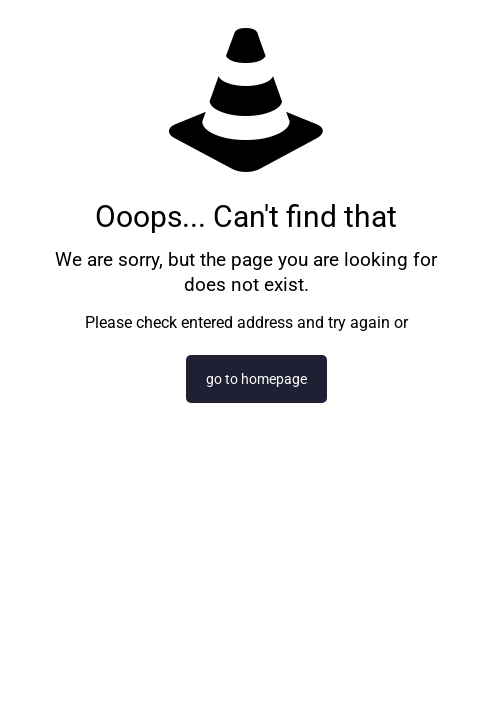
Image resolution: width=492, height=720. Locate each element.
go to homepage (256, 379)
